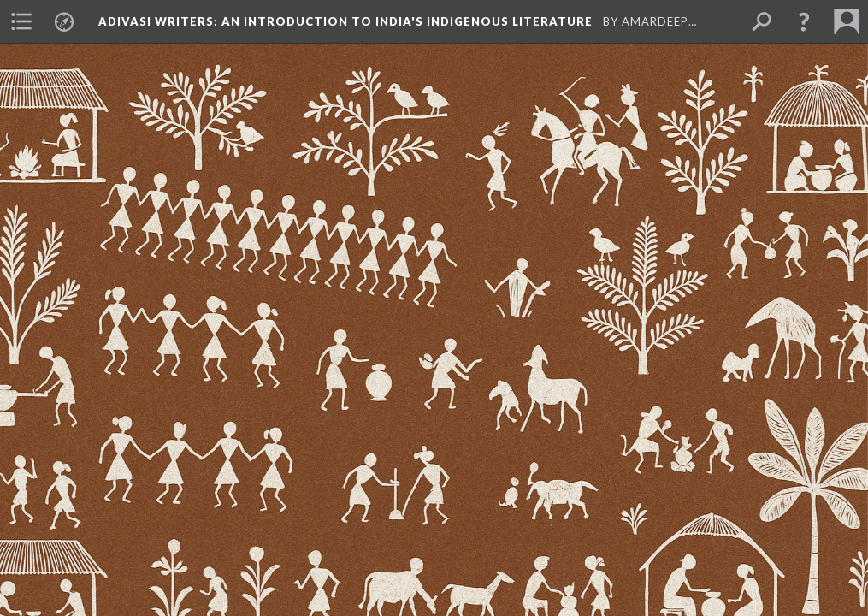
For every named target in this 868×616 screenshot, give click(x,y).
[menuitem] (21, 21)
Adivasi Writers (347, 21)
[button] (804, 21)
